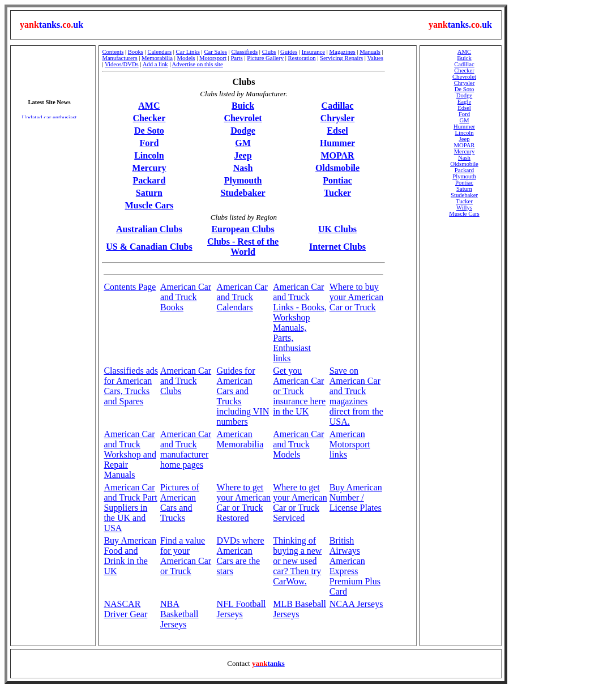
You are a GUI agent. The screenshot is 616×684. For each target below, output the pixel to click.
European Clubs (243, 229)
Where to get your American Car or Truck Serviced (300, 503)
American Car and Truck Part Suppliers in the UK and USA (130, 508)
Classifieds (244, 52)
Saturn (149, 193)
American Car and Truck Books (186, 297)
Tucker (337, 193)
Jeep (243, 155)
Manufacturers (119, 58)
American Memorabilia (240, 439)
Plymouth (243, 180)
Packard (149, 180)
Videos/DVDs (122, 64)
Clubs (269, 52)
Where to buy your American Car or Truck (357, 297)
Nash (243, 168)
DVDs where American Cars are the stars (241, 556)
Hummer (337, 143)
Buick (243, 106)
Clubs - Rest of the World (243, 247)
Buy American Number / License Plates (356, 497)
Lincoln (149, 155)
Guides (289, 52)
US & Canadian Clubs (149, 247)
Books (136, 52)
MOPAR (337, 155)
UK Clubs (337, 229)
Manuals (370, 52)
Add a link (155, 64)
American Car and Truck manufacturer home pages (186, 449)
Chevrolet (243, 118)
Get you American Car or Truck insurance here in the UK (299, 391)
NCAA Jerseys (356, 604)
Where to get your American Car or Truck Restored (244, 503)
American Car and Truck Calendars (242, 297)
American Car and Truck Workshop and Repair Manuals (130, 454)
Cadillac (338, 106)
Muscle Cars (149, 205)
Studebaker (243, 193)
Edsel (337, 131)
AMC (149, 106)
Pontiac (337, 180)
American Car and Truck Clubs (186, 381)
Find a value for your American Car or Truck (186, 556)
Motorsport (213, 58)
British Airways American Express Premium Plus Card (355, 566)
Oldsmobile (337, 168)
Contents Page (130, 287)
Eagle (464, 102)
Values (375, 58)
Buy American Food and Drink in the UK (130, 556)
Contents (113, 52)
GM (243, 143)
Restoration (301, 58)
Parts (236, 58)
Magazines (343, 52)
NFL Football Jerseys (241, 609)
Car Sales (215, 52)
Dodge (243, 131)
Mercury (149, 168)
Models (186, 58)
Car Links (188, 52)
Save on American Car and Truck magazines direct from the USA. (356, 396)
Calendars (159, 52)
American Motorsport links (350, 444)
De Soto (149, 131)
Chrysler (337, 118)
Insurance (313, 52)
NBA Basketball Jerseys (179, 614)
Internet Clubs (337, 247)
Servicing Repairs (341, 58)
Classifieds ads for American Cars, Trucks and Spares (131, 386)
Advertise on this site (198, 64)
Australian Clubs (149, 229)
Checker (149, 118)
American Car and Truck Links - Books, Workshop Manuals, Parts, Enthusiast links (300, 322)
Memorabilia (157, 58)
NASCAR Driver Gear (125, 609)
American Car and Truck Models (298, 444)
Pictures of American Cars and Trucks (180, 503)
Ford (149, 143)
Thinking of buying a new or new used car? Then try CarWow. (297, 561)
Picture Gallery (265, 58)
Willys (464, 208)
